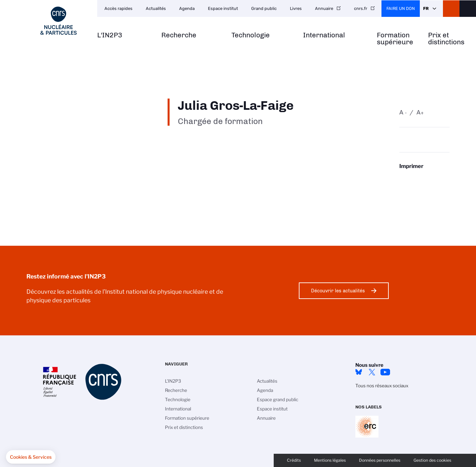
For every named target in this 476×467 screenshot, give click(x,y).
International (324, 35)
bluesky (359, 372)
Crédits (294, 460)
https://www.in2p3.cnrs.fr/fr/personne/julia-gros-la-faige (424, 179)
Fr (426, 8)
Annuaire (324, 8)
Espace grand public (278, 400)
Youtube (385, 372)
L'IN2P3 (110, 35)
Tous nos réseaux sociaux (382, 386)
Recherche (179, 35)
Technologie (251, 35)
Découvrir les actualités (338, 291)
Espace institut (223, 8)
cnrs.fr (361, 8)
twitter (372, 372)
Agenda (187, 8)
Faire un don (401, 8)
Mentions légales (330, 460)
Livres (296, 8)
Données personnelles (380, 460)
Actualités (156, 8)
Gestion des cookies (432, 460)
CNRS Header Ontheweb (451, 9)
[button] (31, 457)
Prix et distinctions (446, 39)
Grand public (264, 8)
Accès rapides (119, 8)
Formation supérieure (395, 39)
